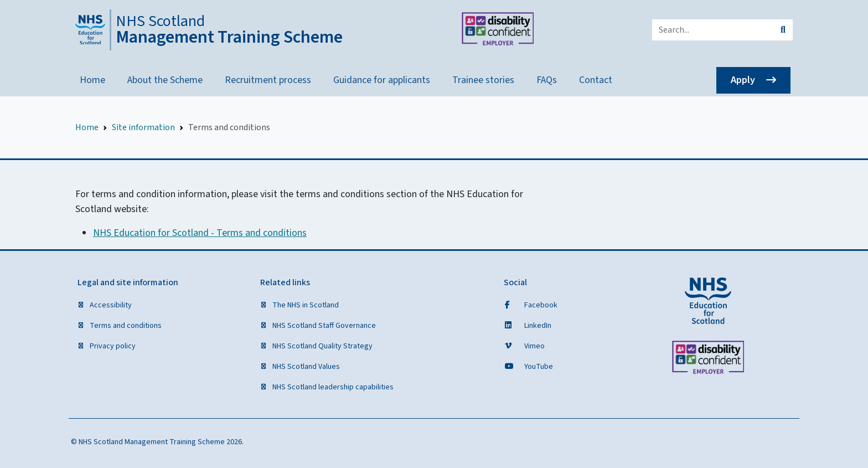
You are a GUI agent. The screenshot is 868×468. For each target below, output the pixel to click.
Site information (143, 127)
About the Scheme (165, 80)
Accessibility (110, 305)
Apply (743, 80)
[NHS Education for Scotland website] (708, 301)
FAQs (547, 80)
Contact (596, 80)
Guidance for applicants (382, 80)
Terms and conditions (125, 326)
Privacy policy (112, 346)
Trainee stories (483, 80)
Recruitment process (268, 80)
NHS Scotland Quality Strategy (322, 346)
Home (92, 80)
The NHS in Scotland (305, 305)
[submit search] (783, 30)
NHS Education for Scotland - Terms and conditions (200, 233)
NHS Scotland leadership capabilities (332, 387)
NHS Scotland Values (305, 367)
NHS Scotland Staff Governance (323, 326)
